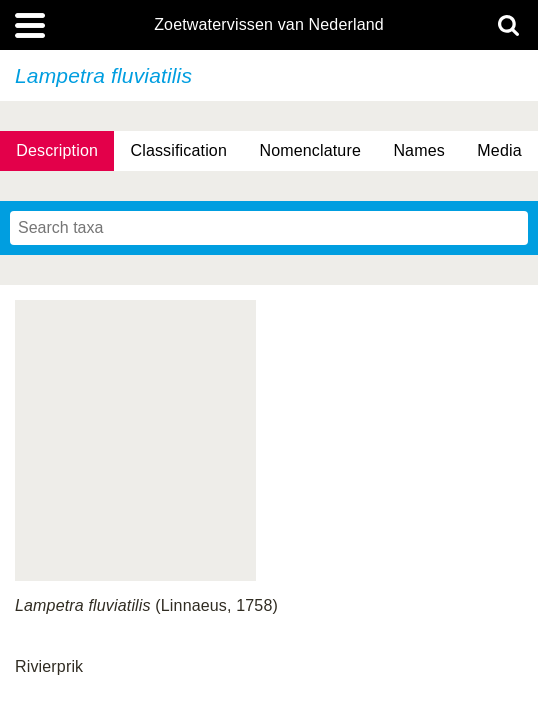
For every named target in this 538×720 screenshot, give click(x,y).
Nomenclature (310, 150)
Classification (178, 150)
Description (57, 150)
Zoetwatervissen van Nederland (269, 25)
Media (499, 150)
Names (418, 150)
